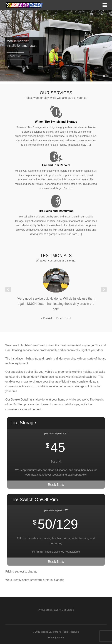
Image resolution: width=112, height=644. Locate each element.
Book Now (15, 56)
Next (104, 290)
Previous (8, 290)
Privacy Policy (56, 637)
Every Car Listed (64, 610)
